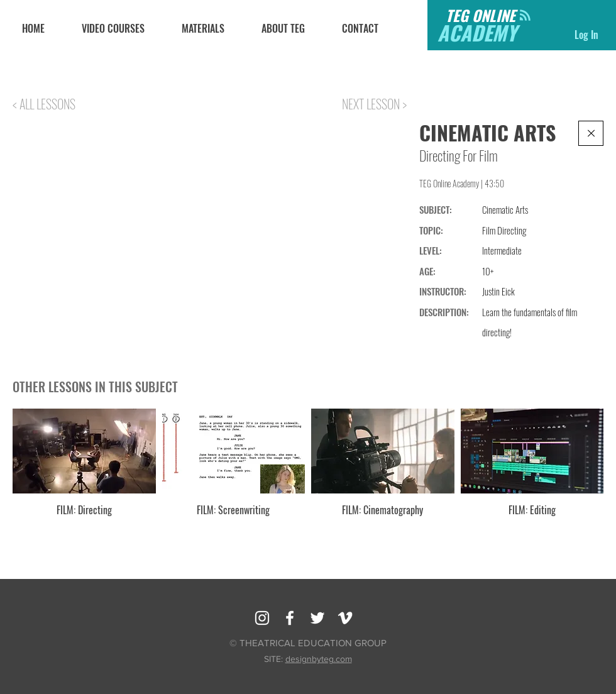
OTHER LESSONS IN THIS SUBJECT (95, 387)
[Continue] (591, 133)
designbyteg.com (319, 659)
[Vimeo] (345, 618)
